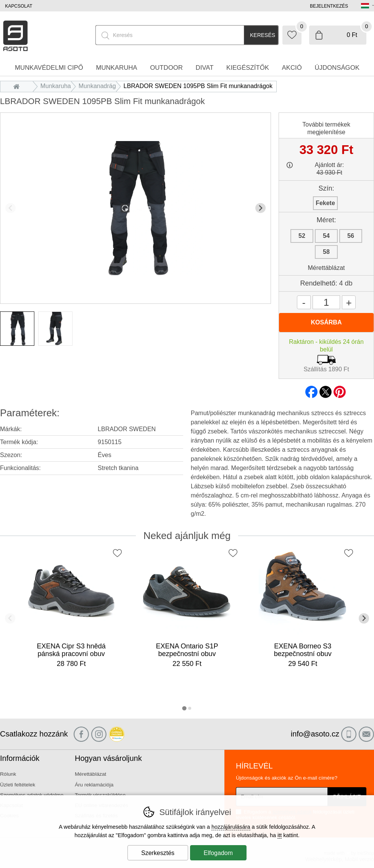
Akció (292, 68)
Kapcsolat (19, 6)
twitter (326, 390)
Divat (205, 68)
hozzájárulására (231, 827)
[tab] (184, 708)
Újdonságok (337, 68)
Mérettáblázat (326, 268)
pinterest (340, 390)
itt (280, 835)
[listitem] (17, 329)
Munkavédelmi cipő (49, 68)
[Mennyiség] (326, 302)
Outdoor (166, 68)
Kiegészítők (248, 68)
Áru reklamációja (94, 785)
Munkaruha (56, 86)
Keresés (263, 35)
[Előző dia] (10, 208)
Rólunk (8, 774)
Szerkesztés (158, 853)
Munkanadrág (97, 86)
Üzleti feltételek (18, 785)
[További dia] (260, 208)
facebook (311, 390)
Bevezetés (19, 86)
